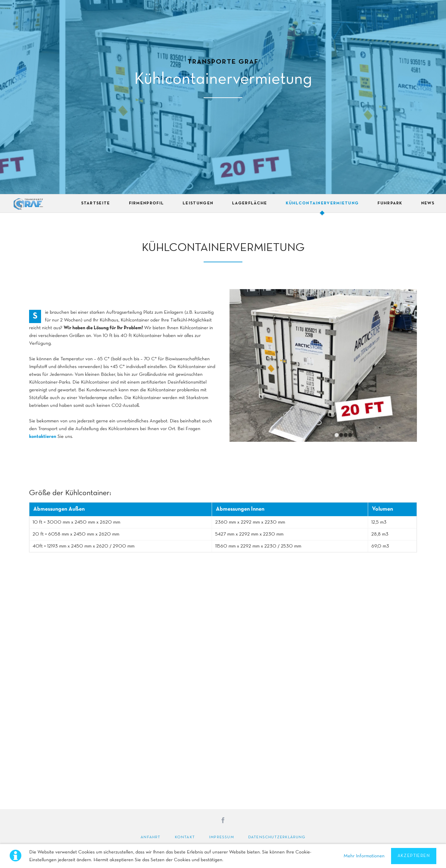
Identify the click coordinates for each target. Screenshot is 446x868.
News (428, 203)
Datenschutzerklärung (277, 837)
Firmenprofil (147, 203)
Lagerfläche (250, 203)
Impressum (222, 837)
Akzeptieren (414, 856)
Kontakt (185, 837)
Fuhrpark (390, 203)
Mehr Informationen (364, 856)
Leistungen (198, 203)
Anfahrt (150, 837)
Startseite (96, 203)
